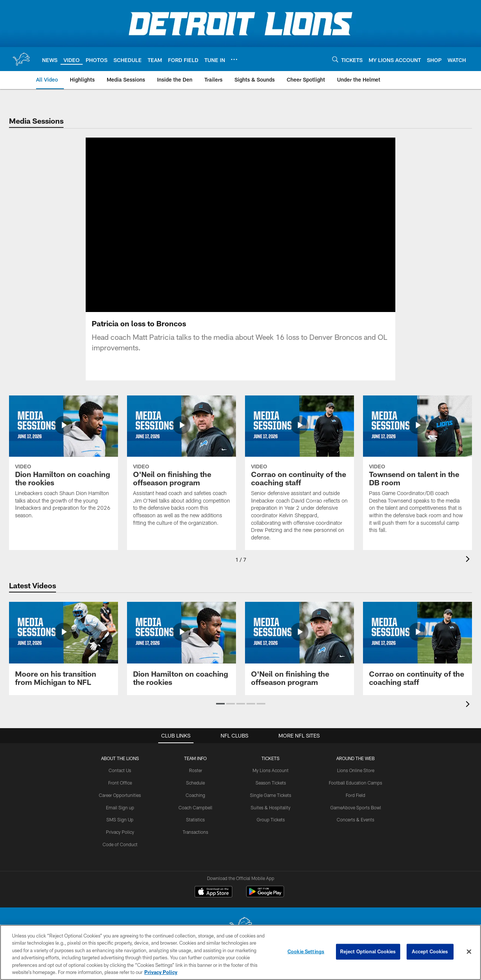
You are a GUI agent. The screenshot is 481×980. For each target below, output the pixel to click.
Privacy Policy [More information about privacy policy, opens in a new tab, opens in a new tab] (161, 972)
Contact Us (120, 770)
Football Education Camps (355, 783)
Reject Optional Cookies (368, 951)
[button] (220, 704)
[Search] (335, 59)
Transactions (195, 832)
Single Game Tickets (271, 795)
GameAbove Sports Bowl (356, 807)
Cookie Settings (306, 951)
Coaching (195, 795)
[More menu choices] (234, 59)
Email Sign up (120, 807)
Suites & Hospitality (271, 807)
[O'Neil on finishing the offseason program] (182, 466)
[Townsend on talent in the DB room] (417, 469)
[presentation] (469, 560)
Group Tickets (271, 819)
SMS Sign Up (120, 819)
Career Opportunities (120, 795)
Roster (196, 770)
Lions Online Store (356, 770)
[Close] (469, 952)
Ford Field (355, 795)
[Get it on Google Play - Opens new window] (265, 895)
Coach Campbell (195, 807)
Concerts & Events (355, 819)
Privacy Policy (120, 832)
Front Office (120, 783)
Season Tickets (271, 783)
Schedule (195, 783)
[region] (240, 952)
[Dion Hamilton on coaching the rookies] (64, 462)
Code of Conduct (120, 844)
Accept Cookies (430, 951)
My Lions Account (271, 770)
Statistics (195, 819)
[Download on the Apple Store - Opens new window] (213, 892)
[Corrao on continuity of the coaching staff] (299, 473)
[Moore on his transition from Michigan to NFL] (64, 648)
